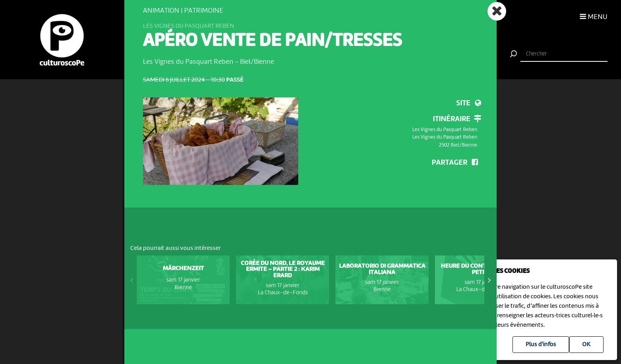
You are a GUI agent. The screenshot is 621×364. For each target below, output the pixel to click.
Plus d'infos (541, 345)
